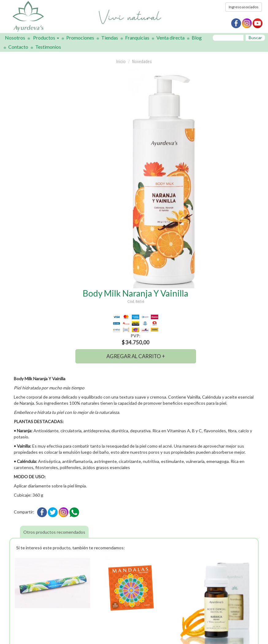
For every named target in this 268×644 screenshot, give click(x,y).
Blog (197, 38)
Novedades (142, 62)
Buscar (255, 38)
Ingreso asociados (244, 7)
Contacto (18, 47)
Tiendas (110, 38)
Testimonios (48, 47)
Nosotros (15, 38)
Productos (46, 38)
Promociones (80, 38)
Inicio (121, 62)
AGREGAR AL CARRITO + (136, 356)
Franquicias (137, 38)
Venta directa (170, 38)
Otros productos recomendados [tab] (54, 532)
